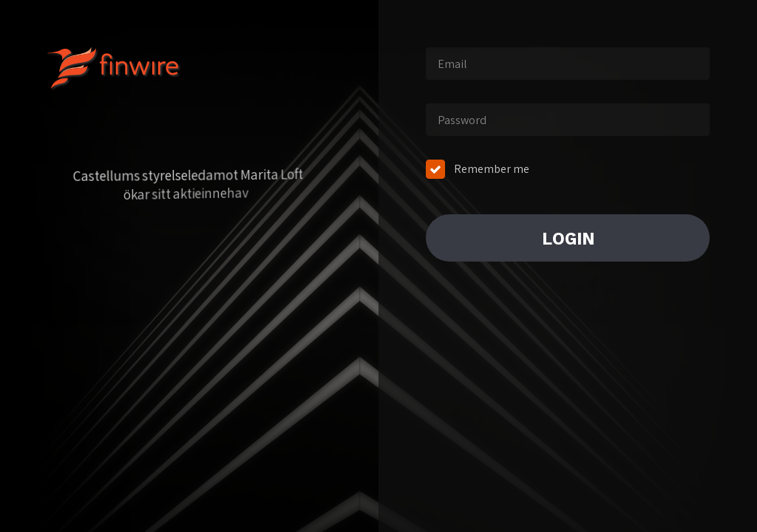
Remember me (492, 169)
